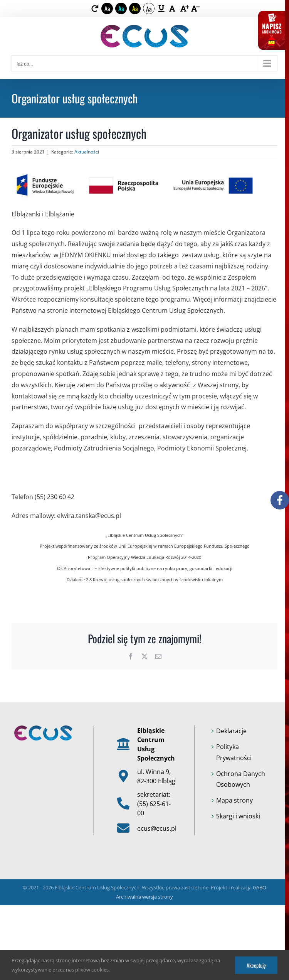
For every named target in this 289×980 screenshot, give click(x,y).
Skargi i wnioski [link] (238, 816)
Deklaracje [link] (231, 731)
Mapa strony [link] (234, 800)
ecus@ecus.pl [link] (157, 828)
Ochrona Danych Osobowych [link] (241, 779)
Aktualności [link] (87, 152)
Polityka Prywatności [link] (234, 752)
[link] (95, 8)
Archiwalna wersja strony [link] (144, 897)
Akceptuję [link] (256, 965)
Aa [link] (107, 8)
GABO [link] (260, 887)
